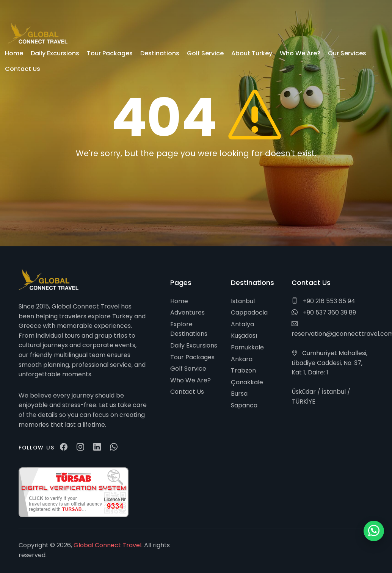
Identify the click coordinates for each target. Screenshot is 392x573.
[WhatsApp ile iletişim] (374, 531)
